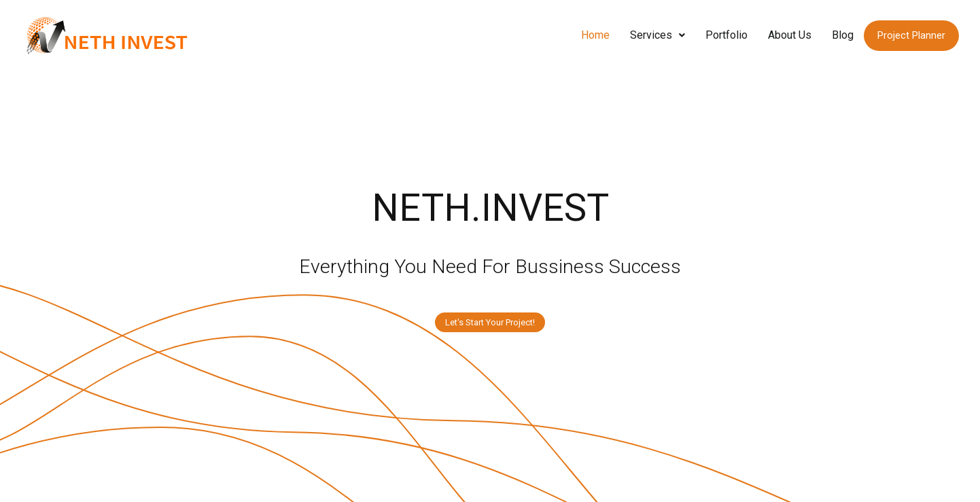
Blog (843, 35)
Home (595, 35)
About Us (790, 35)
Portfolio (727, 35)
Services (658, 35)
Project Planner (911, 35)
